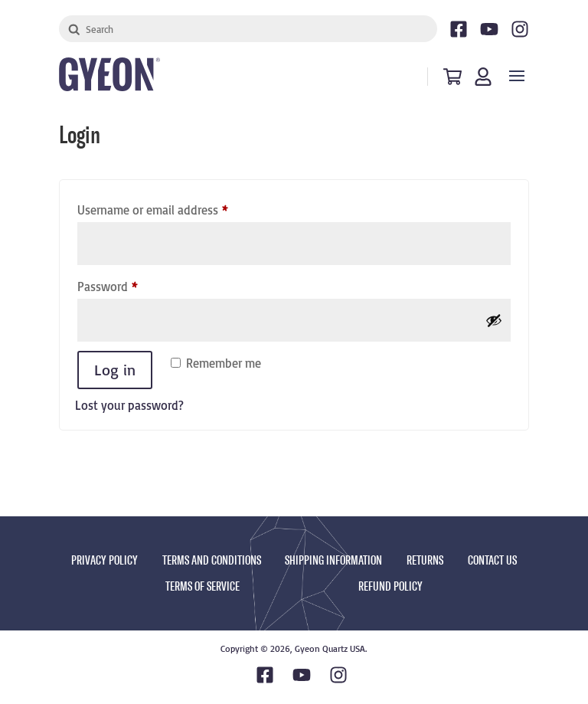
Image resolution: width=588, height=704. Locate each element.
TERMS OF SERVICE (203, 586)
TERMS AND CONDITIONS (212, 560)
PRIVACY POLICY (105, 560)
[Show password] (494, 320)
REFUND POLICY (390, 586)
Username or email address (175, 208)
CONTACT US (492, 560)
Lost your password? (129, 405)
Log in (115, 370)
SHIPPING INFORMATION (333, 560)
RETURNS (425, 560)
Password (130, 284)
